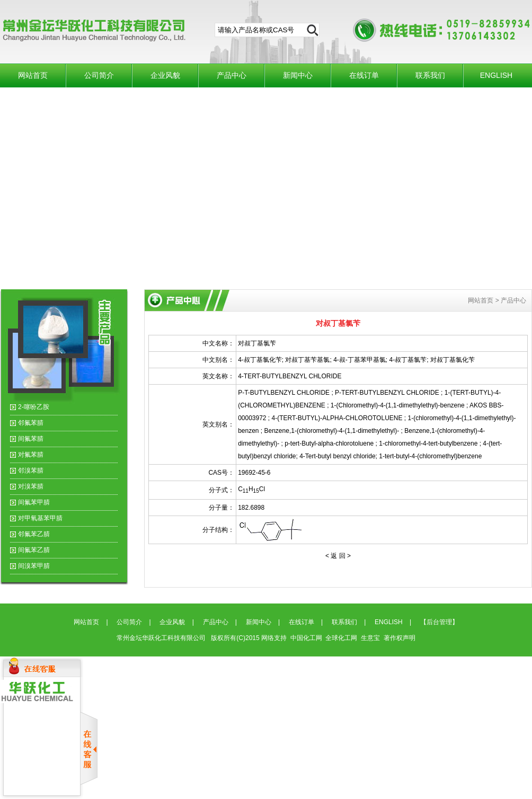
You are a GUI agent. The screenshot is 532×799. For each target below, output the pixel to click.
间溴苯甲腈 (34, 566)
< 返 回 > (338, 556)
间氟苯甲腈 (34, 502)
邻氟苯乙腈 (34, 534)
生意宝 (370, 638)
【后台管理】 (439, 622)
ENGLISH (496, 75)
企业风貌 (165, 75)
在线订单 (364, 75)
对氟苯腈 (31, 455)
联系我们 (430, 75)
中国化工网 (306, 638)
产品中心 (232, 75)
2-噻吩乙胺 (34, 407)
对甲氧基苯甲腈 (40, 518)
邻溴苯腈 (31, 470)
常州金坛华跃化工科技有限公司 (162, 638)
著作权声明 (400, 638)
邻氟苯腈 (31, 423)
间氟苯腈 (31, 439)
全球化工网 (341, 638)
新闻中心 (298, 75)
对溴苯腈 (31, 486)
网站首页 (33, 75)
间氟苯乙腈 (34, 550)
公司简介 (99, 75)
